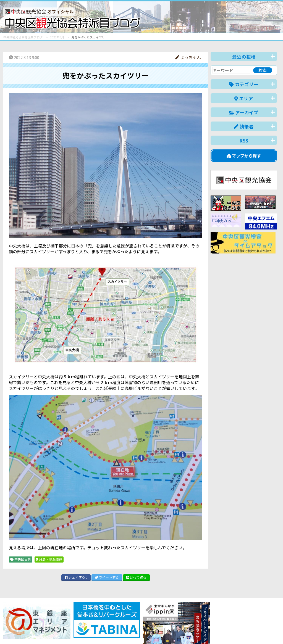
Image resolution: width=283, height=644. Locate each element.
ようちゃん (188, 57)
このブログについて (70, 631)
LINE (137, 577)
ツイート (107, 577)
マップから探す (244, 156)
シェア (76, 577)
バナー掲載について (24, 631)
